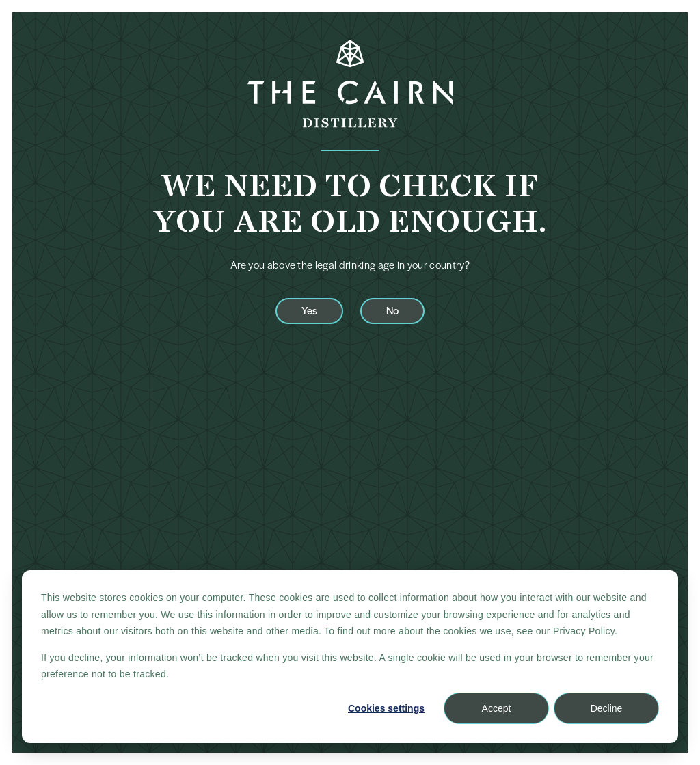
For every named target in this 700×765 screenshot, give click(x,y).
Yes (309, 310)
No (392, 310)
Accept (497, 708)
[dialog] (350, 657)
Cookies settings (386, 708)
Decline (607, 708)
